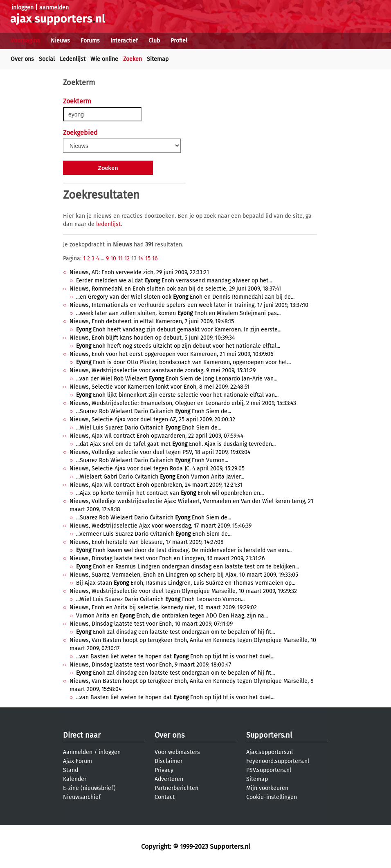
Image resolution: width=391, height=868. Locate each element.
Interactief (124, 41)
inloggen (22, 8)
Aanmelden (78, 752)
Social (47, 59)
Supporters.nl (269, 735)
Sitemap (158, 59)
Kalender (75, 779)
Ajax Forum (78, 761)
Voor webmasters (177, 752)
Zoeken (133, 59)
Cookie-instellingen (272, 797)
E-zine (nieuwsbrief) (89, 788)
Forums (90, 41)
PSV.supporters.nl (269, 770)
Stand (71, 770)
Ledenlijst (73, 59)
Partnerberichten (176, 788)
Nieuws (60, 41)
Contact (165, 797)
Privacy (164, 770)
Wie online (104, 59)
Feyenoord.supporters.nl (278, 761)
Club (154, 41)
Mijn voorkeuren (267, 788)
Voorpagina (25, 41)
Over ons (22, 59)
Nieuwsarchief (82, 797)
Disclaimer (169, 761)
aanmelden (54, 8)
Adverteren (169, 779)
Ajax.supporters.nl (270, 752)
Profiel (179, 41)
